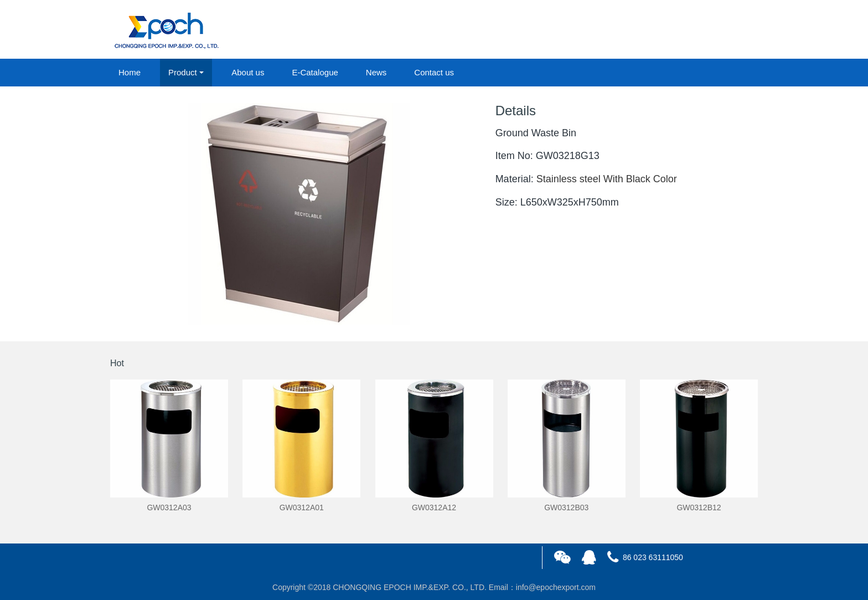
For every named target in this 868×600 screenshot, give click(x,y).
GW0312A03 (169, 507)
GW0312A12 (434, 507)
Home (130, 72)
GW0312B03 (566, 507)
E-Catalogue (315, 72)
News (376, 72)
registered (732, 30)
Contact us (434, 72)
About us (248, 72)
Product (183, 72)
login (683, 30)
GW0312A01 (302, 507)
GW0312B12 (699, 507)
